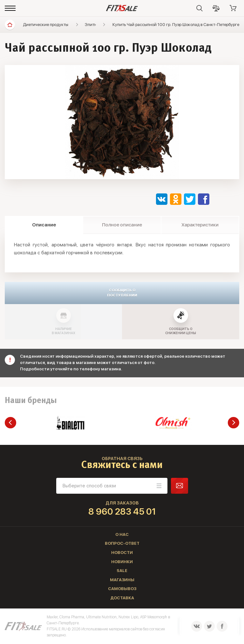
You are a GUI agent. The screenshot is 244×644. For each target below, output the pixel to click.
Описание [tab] (44, 225)
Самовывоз (122, 589)
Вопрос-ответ (122, 543)
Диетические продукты (46, 25)
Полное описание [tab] (122, 225)
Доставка (122, 598)
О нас (122, 534)
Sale (122, 571)
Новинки (122, 562)
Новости (122, 553)
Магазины (122, 580)
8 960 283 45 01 (122, 511)
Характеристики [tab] (200, 225)
